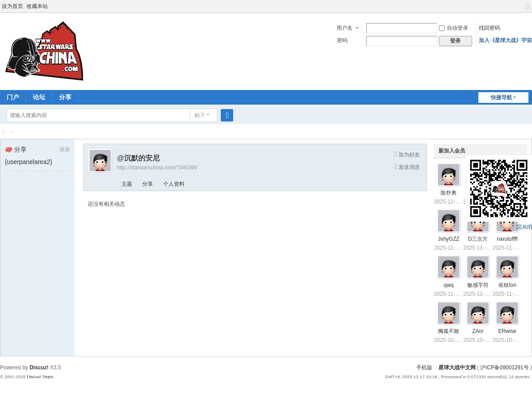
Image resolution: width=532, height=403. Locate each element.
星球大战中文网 (457, 368)
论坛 (39, 97)
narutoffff (507, 239)
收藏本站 (37, 6)
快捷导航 (501, 98)
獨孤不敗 (449, 331)
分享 (65, 97)
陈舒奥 (449, 193)
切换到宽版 (528, 10)
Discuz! (39, 368)
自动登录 (454, 28)
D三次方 (478, 239)
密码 (342, 40)
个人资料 (174, 184)
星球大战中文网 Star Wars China (4, 131)
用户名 (344, 28)
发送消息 (409, 167)
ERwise (507, 331)
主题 (127, 184)
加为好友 (409, 155)
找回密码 (489, 28)
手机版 (424, 368)
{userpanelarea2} (29, 162)
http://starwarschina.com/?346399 (157, 168)
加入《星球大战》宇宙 (505, 40)
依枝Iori (507, 285)
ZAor (478, 331)
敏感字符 (478, 285)
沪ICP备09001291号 (504, 368)
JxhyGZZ (449, 239)
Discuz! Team (40, 377)
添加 (65, 149)
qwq (449, 285)
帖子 (200, 115)
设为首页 (12, 6)
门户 (13, 97)
